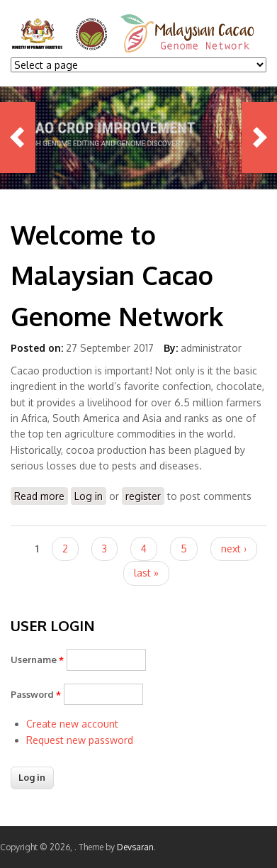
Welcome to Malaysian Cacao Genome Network (117, 275)
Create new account (72, 724)
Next (259, 138)
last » (146, 573)
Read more (41, 497)
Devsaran (135, 847)
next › (234, 549)
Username (37, 660)
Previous (18, 138)
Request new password (80, 740)
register (143, 496)
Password (36, 694)
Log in (89, 496)
